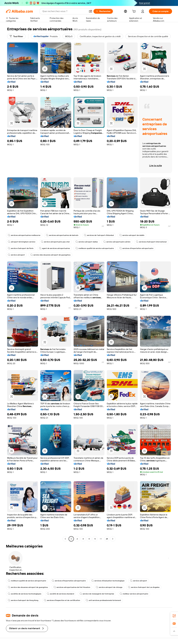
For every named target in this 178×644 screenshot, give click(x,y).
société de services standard (60, 594)
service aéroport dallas (87, 242)
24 (107, 539)
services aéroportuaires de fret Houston (72, 587)
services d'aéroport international (151, 242)
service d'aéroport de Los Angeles (144, 587)
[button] (90, 11)
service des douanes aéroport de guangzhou (50, 255)
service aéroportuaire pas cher (55, 242)
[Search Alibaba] (64, 11)
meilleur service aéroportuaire (134, 594)
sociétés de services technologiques (25, 594)
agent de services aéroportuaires (54, 248)
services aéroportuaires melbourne (24, 235)
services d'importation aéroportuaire (136, 248)
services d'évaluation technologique (108, 581)
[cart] (135, 12)
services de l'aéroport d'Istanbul (99, 235)
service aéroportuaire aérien (117, 242)
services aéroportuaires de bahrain (62, 235)
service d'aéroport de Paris (21, 248)
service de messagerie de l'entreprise (97, 594)
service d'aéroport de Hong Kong (23, 600)
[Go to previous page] (65, 539)
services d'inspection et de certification (62, 600)
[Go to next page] (113, 539)
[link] (174, 616)
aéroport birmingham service (22, 242)
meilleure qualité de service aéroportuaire (95, 248)
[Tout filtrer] (16, 36)
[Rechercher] (103, 11)
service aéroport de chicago (109, 587)
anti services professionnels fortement (103, 600)
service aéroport (16, 255)
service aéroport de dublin (132, 235)
